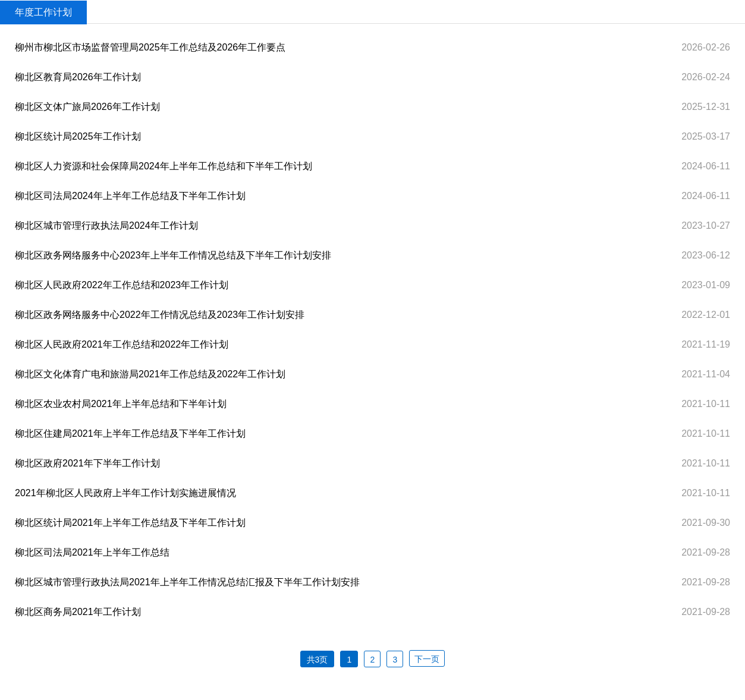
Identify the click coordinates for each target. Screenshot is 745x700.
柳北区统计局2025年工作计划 (78, 136)
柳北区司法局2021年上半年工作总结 (92, 552)
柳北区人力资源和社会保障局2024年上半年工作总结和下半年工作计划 (164, 166)
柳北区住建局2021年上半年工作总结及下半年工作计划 (130, 433)
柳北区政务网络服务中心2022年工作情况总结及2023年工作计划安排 (160, 315)
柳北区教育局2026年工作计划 (78, 77)
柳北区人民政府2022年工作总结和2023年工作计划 (122, 285)
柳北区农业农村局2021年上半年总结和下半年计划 (121, 404)
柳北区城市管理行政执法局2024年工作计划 (106, 226)
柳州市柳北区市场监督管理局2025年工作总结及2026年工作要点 (150, 47)
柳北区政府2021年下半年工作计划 (87, 463)
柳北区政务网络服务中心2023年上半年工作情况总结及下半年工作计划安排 (173, 255)
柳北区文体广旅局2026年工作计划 (87, 107)
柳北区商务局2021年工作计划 (78, 612)
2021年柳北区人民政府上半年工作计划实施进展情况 (125, 493)
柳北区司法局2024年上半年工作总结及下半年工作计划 (130, 196)
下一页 (427, 659)
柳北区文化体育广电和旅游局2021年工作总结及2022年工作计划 (150, 374)
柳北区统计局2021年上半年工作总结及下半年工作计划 (130, 523)
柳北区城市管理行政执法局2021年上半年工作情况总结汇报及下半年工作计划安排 (187, 582)
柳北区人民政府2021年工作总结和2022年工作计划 (122, 344)
